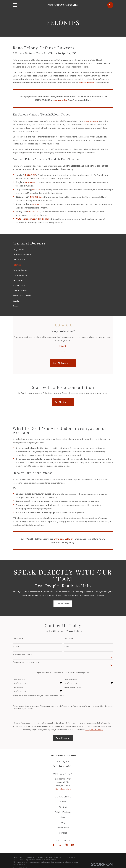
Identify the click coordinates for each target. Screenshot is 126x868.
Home (63, 802)
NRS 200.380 (38, 204)
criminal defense (87, 83)
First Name (18, 638)
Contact (63, 833)
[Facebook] (54, 845)
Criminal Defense (63, 812)
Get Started (63, 402)
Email (66, 646)
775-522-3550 (63, 766)
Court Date (18, 688)
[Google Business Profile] (72, 845)
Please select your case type (26, 662)
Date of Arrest (70, 680)
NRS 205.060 (31, 182)
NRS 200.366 (36, 197)
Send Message (63, 738)
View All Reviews (63, 363)
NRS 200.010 (30, 175)
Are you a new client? (22, 654)
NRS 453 (36, 190)
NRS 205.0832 (43, 219)
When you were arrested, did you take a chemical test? (38, 696)
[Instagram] (66, 845)
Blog (63, 822)
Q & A (63, 817)
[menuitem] (63, 249)
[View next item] (65, 353)
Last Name (69, 638)
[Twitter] (60, 845)
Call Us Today (63, 604)
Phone (16, 646)
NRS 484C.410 (34, 212)
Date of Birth (19, 680)
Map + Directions (63, 789)
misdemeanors (91, 121)
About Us (63, 807)
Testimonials (63, 827)
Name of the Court (72, 688)
